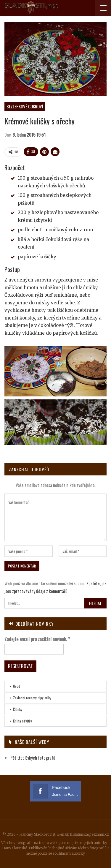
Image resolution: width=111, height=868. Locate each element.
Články (18, 709)
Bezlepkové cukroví (25, 106)
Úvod (17, 686)
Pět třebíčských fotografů (33, 758)
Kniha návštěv (22, 721)
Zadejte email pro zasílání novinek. (37, 639)
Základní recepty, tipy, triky (32, 698)
